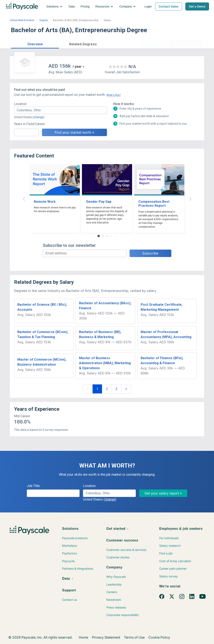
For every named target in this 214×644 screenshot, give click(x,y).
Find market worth (186, 44)
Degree (44, 20)
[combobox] (61, 110)
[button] (35, 44)
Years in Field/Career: (30, 124)
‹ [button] (24, 198)
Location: (21, 104)
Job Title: (34, 486)
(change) (39, 117)
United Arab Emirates (22, 20)
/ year (77, 67)
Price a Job (153, 44)
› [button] (190, 198)
